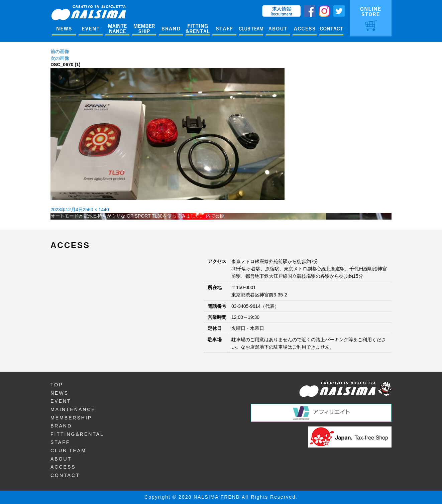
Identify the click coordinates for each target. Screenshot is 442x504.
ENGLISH (249, 8)
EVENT (61, 401)
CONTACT (65, 475)
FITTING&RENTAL (77, 434)
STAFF (60, 442)
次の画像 (60, 58)
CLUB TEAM (68, 451)
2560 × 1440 (96, 210)
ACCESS (63, 467)
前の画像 (60, 51)
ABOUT (61, 459)
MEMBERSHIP (71, 418)
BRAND (61, 426)
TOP (57, 385)
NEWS (60, 393)
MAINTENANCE (73, 409)
